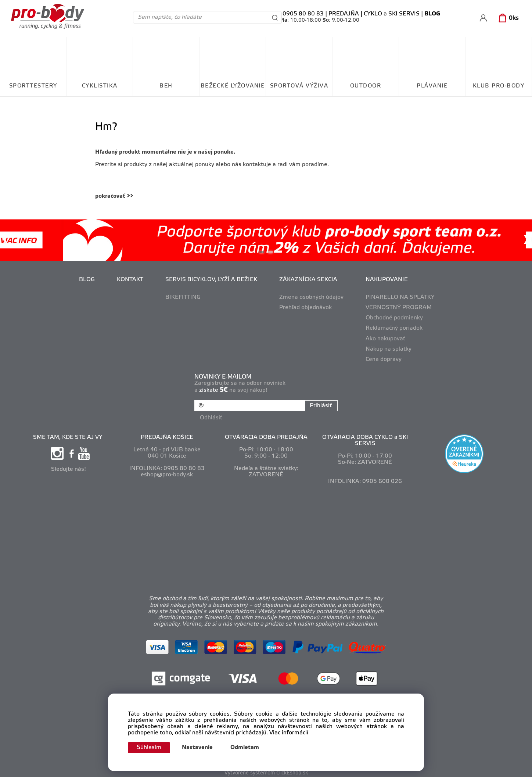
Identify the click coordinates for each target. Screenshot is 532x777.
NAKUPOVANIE (387, 280)
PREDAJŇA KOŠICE (167, 434)
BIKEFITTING (183, 297)
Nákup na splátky (389, 349)
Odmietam (249, 748)
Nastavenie (201, 748)
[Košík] (507, 18)
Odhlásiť (213, 415)
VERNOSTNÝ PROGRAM (399, 308)
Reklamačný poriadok (394, 328)
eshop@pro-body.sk (167, 472)
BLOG (87, 280)
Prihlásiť (319, 406)
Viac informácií (289, 732)
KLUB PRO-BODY (499, 86)
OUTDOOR (366, 86)
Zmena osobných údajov (311, 297)
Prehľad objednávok (305, 308)
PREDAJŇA (344, 14)
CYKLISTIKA (100, 86)
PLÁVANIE (432, 86)
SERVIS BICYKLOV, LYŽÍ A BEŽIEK (211, 280)
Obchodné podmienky (394, 318)
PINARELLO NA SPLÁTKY (400, 297)
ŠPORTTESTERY (33, 86)
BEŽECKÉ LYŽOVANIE (233, 86)
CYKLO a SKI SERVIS (392, 14)
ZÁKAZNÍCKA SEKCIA (308, 280)
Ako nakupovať (385, 339)
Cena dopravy (384, 359)
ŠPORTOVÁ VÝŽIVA (299, 86)
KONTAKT (130, 280)
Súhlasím (151, 747)
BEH (166, 86)
